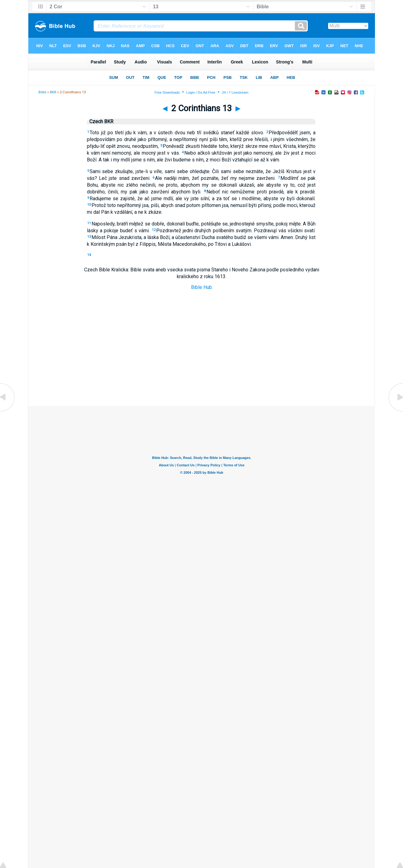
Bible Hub (201, 287)
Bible (42, 92)
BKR (53, 92)
